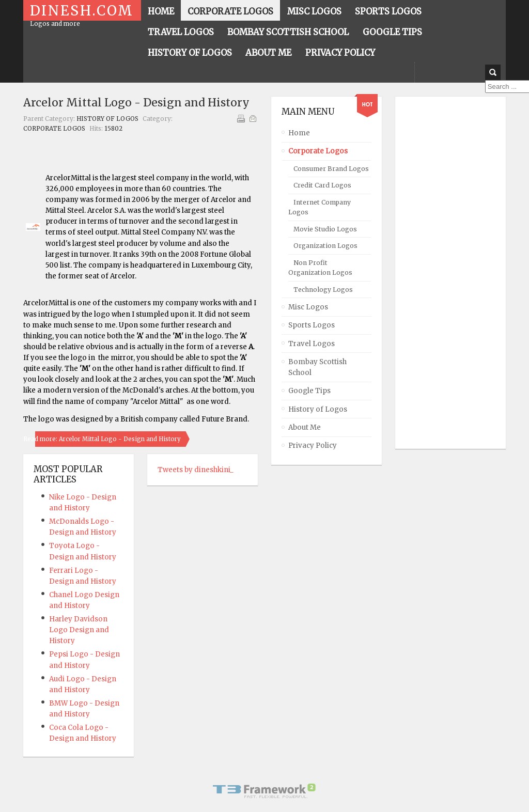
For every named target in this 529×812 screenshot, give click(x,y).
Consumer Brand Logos (331, 169)
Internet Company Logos (320, 207)
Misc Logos (308, 307)
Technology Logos (323, 290)
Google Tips (309, 391)
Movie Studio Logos (325, 229)
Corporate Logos (54, 129)
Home (299, 133)
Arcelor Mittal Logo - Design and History (136, 103)
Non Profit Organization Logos (320, 268)
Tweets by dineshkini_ (196, 470)
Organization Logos (325, 246)
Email (253, 118)
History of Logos (107, 119)
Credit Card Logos (322, 185)
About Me (305, 427)
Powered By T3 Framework (264, 791)
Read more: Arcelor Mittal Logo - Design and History (102, 439)
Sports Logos (312, 325)
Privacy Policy (313, 446)
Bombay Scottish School (317, 367)
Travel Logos (312, 344)
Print (241, 118)
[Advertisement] (447, 273)
